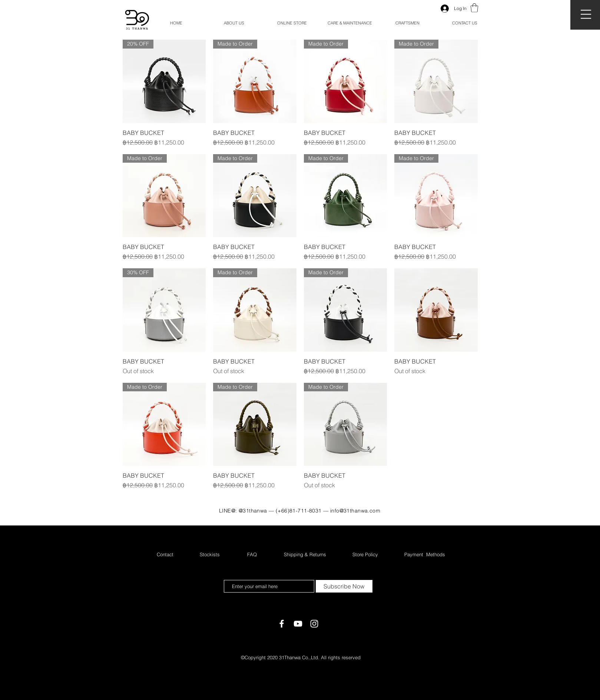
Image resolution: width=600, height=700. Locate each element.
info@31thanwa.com (355, 511)
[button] (586, 14)
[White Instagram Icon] (314, 624)
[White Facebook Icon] (282, 624)
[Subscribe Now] (344, 586)
